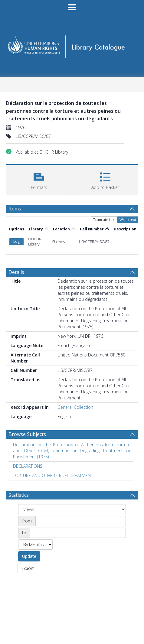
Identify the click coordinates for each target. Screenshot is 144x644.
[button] (39, 179)
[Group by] (72, 463)
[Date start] (81, 475)
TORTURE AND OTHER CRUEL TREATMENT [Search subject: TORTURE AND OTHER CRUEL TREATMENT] (53, 429)
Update (29, 510)
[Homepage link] (72, 45)
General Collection (75, 361)
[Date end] (78, 487)
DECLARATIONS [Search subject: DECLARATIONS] (28, 420)
